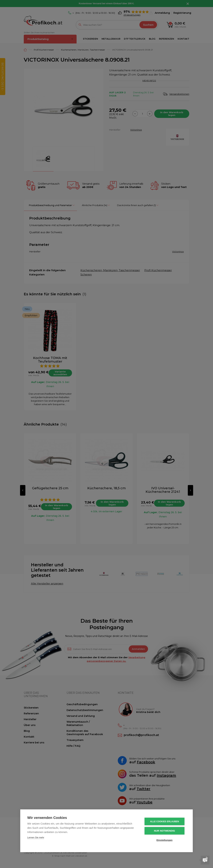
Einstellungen (165, 840)
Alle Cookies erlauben (164, 822)
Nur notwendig (165, 831)
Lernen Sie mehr (36, 837)
